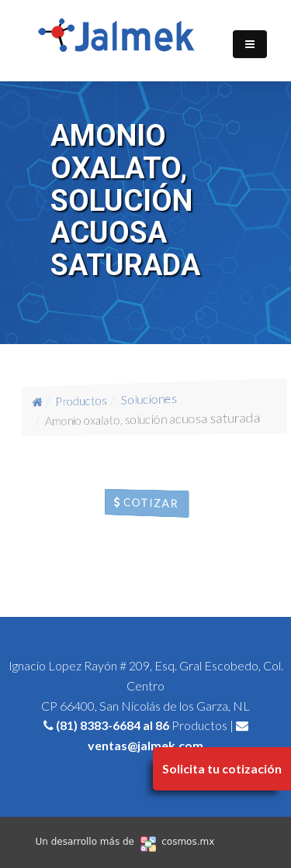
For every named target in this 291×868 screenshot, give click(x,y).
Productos (81, 400)
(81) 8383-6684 (98, 725)
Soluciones (149, 399)
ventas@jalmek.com (145, 745)
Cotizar (146, 503)
